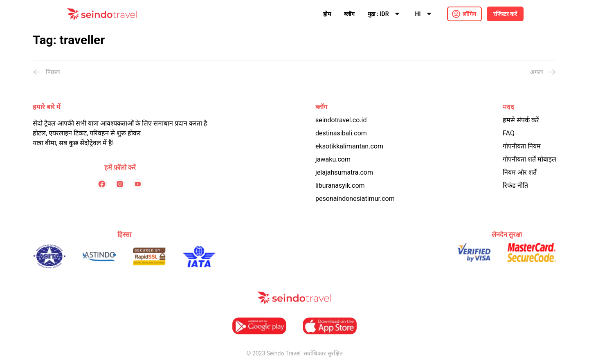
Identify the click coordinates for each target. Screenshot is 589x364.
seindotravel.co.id (341, 120)
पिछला (46, 72)
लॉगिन (469, 14)
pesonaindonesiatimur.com (355, 199)
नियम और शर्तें (520, 172)
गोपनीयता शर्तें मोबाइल (529, 159)
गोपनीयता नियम (522, 146)
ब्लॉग (349, 14)
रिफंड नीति (515, 185)
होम (327, 14)
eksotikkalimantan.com (349, 146)
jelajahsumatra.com (344, 172)
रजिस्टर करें (505, 14)
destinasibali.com (341, 133)
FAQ (509, 133)
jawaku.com (333, 159)
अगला (543, 72)
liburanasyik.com (340, 185)
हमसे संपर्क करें (521, 120)
